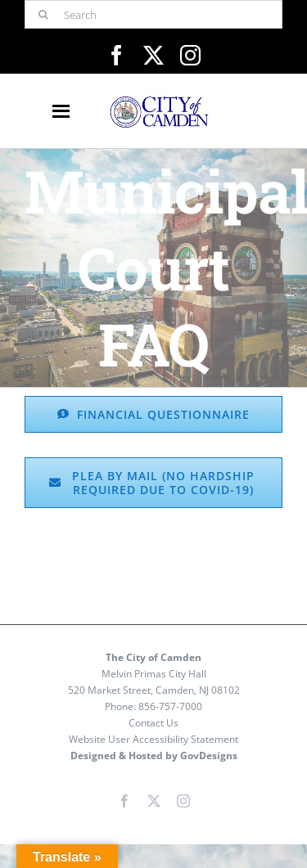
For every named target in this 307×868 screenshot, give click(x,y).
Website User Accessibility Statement (153, 739)
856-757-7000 (170, 706)
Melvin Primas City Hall (154, 674)
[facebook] (117, 55)
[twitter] (153, 55)
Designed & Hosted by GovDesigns (154, 756)
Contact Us (153, 723)
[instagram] (190, 55)
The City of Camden (153, 657)
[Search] (153, 14)
